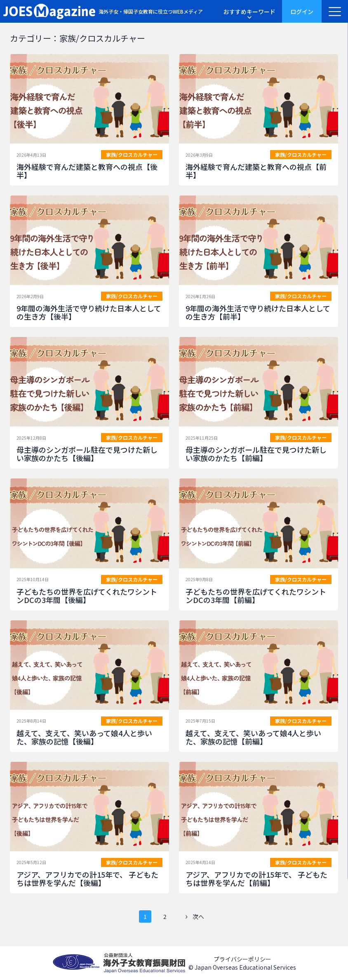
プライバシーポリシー (242, 959)
